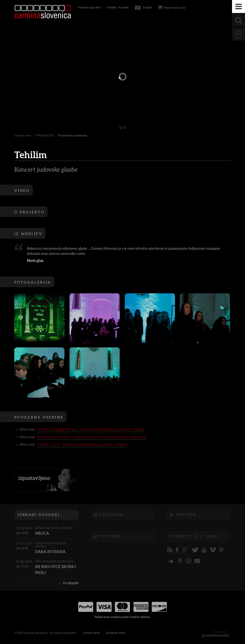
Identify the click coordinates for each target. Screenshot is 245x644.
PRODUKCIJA (45, 135)
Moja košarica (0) (175, 8)
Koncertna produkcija (73, 135)
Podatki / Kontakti (118, 7)
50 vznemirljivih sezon (92, 437)
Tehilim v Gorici (83, 444)
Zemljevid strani (115, 633)
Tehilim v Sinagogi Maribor (91, 429)
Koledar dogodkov (90, 7)
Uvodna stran (23, 135)
